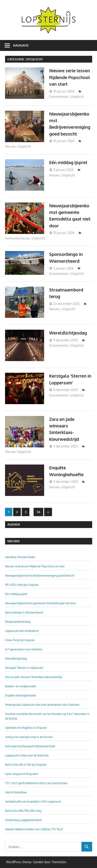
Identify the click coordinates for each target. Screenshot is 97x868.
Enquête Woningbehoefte (21, 695)
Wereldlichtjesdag (68, 333)
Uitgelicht (77, 97)
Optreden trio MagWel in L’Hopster (26, 728)
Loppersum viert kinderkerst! (22, 631)
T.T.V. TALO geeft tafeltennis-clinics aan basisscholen (36, 783)
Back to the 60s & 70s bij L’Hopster (26, 765)
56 (38, 512)
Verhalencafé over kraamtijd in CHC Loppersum (33, 802)
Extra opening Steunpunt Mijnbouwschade (30, 746)
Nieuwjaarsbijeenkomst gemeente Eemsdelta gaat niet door (40, 603)
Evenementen (59, 97)
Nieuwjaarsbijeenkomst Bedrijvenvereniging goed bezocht (40, 576)
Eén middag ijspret (68, 162)
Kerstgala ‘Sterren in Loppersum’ (24, 668)
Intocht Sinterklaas (16, 792)
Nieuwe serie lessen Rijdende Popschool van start (70, 77)
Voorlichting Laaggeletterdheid (23, 820)
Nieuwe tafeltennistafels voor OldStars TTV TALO (34, 829)
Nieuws (10, 146)
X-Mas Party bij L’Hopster (20, 640)
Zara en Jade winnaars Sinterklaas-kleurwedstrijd (33, 677)
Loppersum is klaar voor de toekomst (27, 755)
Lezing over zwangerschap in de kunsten (29, 737)
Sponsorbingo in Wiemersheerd (24, 612)
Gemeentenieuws (17, 238)
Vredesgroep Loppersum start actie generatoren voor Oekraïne (42, 705)
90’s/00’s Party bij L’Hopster (22, 585)
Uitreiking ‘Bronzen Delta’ (20, 557)
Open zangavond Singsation (22, 774)
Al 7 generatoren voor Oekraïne (24, 649)
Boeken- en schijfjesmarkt (21, 686)
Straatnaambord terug (18, 622)
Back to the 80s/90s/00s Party (23, 811)
